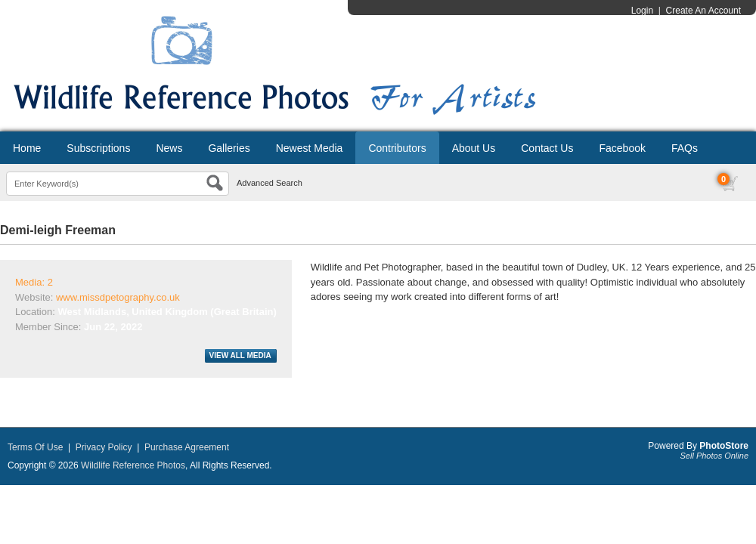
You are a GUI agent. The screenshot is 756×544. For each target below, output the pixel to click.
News (169, 148)
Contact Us (547, 148)
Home (27, 148)
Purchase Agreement (187, 447)
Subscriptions (98, 148)
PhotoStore (724, 446)
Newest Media (310, 148)
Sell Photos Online (715, 456)
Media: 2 (34, 282)
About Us (474, 148)
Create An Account (703, 11)
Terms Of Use (35, 447)
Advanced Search (270, 183)
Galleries (229, 148)
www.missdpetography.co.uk (118, 297)
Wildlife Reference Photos (133, 465)
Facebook (622, 148)
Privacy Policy (104, 447)
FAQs (685, 148)
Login (642, 11)
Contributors (397, 148)
